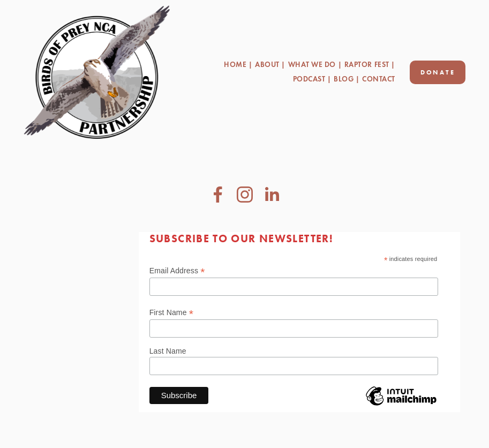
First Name (171, 313)
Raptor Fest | (370, 65)
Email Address (177, 271)
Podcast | (312, 79)
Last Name (168, 351)
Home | (238, 65)
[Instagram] (245, 195)
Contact (379, 79)
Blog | (347, 79)
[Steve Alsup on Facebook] (218, 195)
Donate (438, 72)
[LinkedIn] (272, 195)
